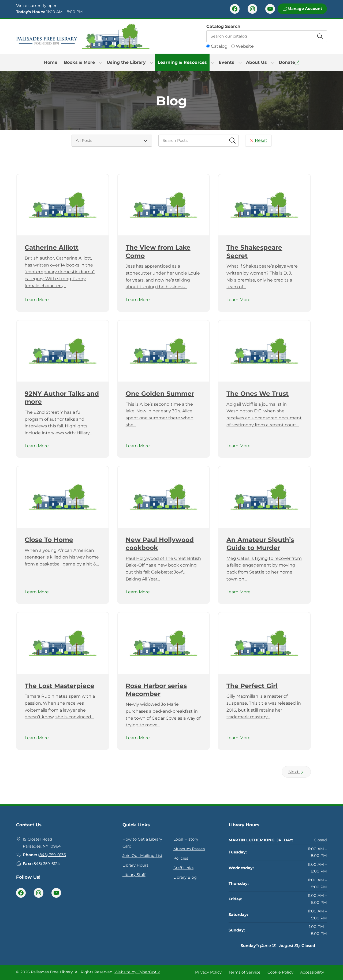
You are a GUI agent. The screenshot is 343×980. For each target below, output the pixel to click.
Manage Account (302, 9)
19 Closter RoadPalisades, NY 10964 (42, 843)
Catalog (219, 46)
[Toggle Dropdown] (101, 62)
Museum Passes (189, 849)
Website (245, 46)
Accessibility (312, 972)
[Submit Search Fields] (233, 140)
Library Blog (185, 877)
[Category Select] (112, 141)
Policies (181, 858)
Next (296, 772)
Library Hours (135, 865)
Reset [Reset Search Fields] (258, 140)
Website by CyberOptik (137, 972)
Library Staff (134, 875)
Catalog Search (223, 26)
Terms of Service (245, 972)
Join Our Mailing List (142, 856)
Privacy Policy (208, 972)
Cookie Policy (280, 972)
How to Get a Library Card (142, 843)
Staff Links (183, 868)
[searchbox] (199, 141)
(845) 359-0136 (52, 855)
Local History (186, 839)
